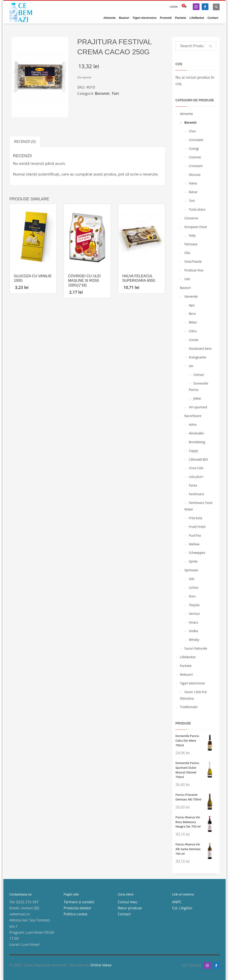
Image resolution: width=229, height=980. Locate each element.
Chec (193, 131)
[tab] (25, 141)
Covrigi (194, 149)
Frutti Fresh (197, 527)
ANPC (177, 902)
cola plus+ (196, 477)
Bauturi (185, 288)
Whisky (194, 640)
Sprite (193, 561)
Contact (124, 914)
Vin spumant (198, 407)
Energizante (198, 357)
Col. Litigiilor (182, 908)
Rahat (193, 192)
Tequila (194, 605)
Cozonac (195, 157)
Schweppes (197, 553)
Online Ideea (101, 965)
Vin (191, 366)
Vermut (194, 614)
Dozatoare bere (200, 348)
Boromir (102, 93)
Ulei (187, 279)
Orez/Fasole (193, 261)
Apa (192, 305)
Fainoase (191, 244)
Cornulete (196, 140)
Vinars (194, 622)
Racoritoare (193, 416)
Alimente (187, 114)
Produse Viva (194, 270)
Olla (187, 253)
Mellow (194, 544)
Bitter (193, 322)
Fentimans (197, 494)
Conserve (191, 218)
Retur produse (130, 908)
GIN (192, 579)
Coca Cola (196, 468)
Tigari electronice (192, 683)
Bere (192, 314)
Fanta (193, 485)
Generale (191, 296)
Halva (193, 183)
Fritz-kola (196, 518)
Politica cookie (76, 914)
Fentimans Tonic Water (199, 506)
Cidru (193, 331)
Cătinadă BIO (198, 459)
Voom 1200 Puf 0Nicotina (193, 695)
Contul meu (128, 902)
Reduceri (186, 674)
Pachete (186, 666)
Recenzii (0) (25, 141)
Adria (193, 424)
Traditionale (189, 707)
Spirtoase (191, 570)
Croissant (196, 166)
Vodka (193, 631)
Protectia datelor (78, 908)
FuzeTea (195, 535)
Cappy (194, 451)
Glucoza (195, 175)
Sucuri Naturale (196, 648)
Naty (192, 235)
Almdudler (197, 433)
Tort (115, 93)
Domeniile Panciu (199, 387)
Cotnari (199, 375)
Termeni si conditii (79, 902)
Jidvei (197, 398)
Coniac (194, 340)
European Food (196, 227)
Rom (192, 596)
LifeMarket (188, 657)
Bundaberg (197, 442)
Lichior (194, 587)
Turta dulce (197, 209)
